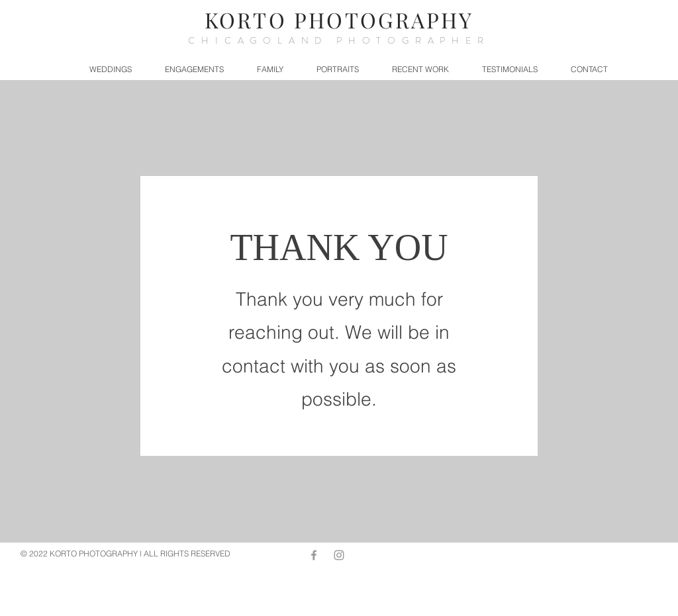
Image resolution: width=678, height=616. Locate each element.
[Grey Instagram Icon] (339, 555)
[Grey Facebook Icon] (314, 555)
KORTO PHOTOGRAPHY (339, 20)
